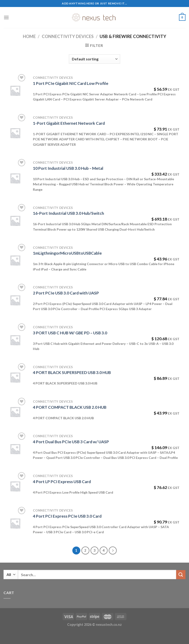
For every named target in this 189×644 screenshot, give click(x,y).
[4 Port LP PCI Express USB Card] (15, 486)
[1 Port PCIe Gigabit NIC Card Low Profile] (15, 90)
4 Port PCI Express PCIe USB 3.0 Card (67, 516)
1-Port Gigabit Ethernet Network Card (69, 123)
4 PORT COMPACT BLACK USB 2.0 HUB (70, 407)
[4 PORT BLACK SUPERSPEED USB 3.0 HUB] (15, 377)
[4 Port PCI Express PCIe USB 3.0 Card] (15, 523)
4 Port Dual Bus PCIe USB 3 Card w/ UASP (71, 442)
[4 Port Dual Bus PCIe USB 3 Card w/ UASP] (15, 449)
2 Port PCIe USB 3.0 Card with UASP (66, 293)
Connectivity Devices (68, 36)
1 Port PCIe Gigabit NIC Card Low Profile (71, 83)
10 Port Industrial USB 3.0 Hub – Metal (68, 168)
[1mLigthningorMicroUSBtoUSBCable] (15, 260)
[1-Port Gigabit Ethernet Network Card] (15, 133)
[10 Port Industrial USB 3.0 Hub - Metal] (15, 178)
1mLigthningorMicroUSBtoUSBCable (67, 253)
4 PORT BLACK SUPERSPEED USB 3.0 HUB (72, 372)
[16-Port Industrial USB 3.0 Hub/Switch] (15, 221)
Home (29, 36)
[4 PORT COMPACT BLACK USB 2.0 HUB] (15, 412)
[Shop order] (94, 59)
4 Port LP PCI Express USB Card (62, 482)
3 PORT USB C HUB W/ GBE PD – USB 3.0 (70, 333)
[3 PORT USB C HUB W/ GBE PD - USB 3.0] (15, 340)
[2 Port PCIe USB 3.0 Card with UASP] (15, 300)
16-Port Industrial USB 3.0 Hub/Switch (68, 213)
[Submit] (181, 575)
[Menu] (6, 17)
